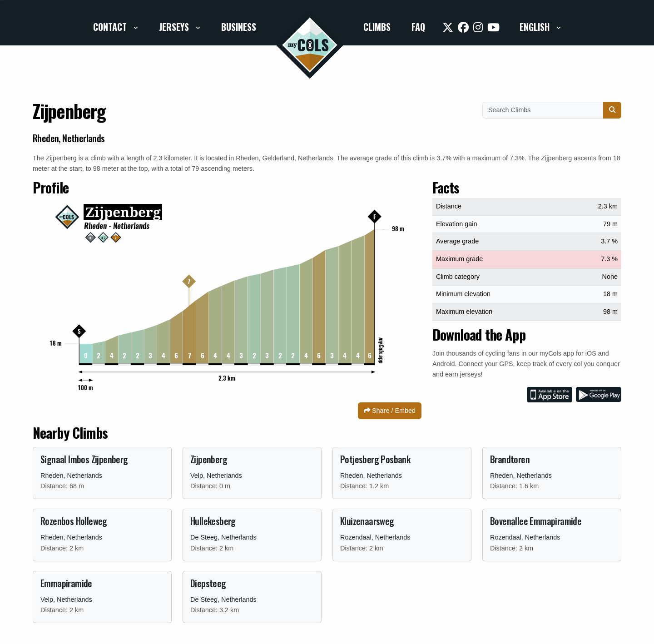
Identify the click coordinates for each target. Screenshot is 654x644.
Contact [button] (111, 27)
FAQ (418, 27)
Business (239, 27)
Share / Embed (390, 411)
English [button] (536, 27)
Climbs (377, 27)
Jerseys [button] (175, 27)
